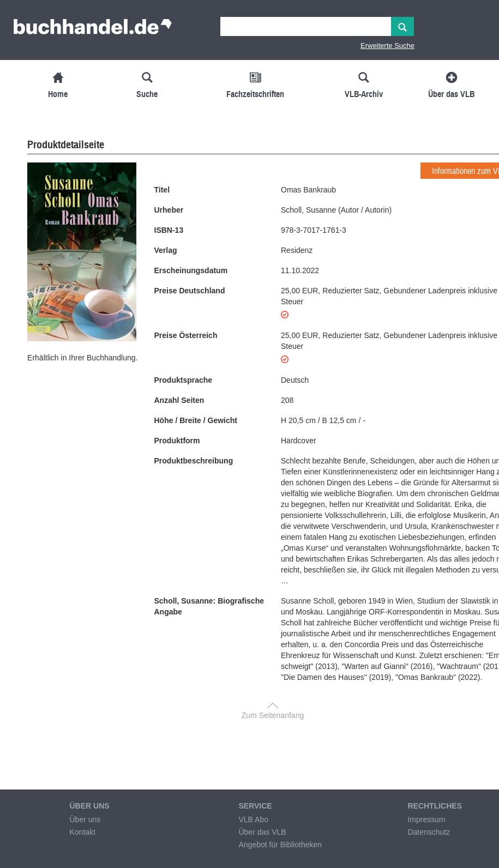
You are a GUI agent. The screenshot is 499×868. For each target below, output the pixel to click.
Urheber (169, 210)
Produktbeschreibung (194, 461)
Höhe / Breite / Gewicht (196, 420)
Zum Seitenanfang (273, 715)
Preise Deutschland (190, 291)
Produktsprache (184, 380)
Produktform (177, 441)
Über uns (85, 819)
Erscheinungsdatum (191, 270)
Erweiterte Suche (387, 46)
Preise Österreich (186, 335)
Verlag (166, 250)
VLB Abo (253, 819)
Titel (162, 190)
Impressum (426, 819)
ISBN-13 (169, 230)
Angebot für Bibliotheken (280, 845)
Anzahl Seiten (179, 400)
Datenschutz (429, 832)
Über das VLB (262, 832)
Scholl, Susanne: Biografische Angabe (209, 606)
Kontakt (82, 832)
